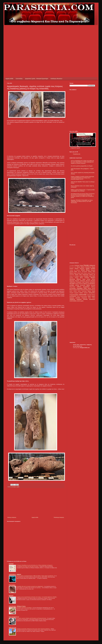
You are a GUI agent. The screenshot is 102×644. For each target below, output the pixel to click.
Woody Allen (74, 267)
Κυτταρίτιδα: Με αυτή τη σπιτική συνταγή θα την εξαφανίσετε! (30, 586)
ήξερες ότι (86, 284)
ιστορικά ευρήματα (74, 293)
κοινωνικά (83, 295)
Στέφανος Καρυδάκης (90, 282)
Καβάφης (71, 278)
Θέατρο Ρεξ (72, 276)
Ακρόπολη (82, 269)
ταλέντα (79, 301)
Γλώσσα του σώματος (75, 270)
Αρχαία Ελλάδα (90, 268)
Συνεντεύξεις (19, 79)
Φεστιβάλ (72, 284)
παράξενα (72, 299)
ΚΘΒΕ (94, 276)
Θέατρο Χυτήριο (79, 276)
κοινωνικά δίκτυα (91, 295)
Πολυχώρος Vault (80, 282)
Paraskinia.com (77, 154)
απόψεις (72, 285)
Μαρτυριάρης (12, 585)
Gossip (86, 265)
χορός (82, 301)
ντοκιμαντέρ (84, 298)
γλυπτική (93, 285)
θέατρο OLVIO (91, 288)
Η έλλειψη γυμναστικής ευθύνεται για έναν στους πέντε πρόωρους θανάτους (33, 629)
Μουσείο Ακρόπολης (80, 281)
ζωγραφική (80, 288)
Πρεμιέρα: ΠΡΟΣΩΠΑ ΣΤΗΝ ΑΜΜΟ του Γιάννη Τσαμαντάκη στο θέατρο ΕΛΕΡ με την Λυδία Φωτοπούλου (82, 201)
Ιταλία (90, 276)
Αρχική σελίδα (9, 79)
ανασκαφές (14, 487)
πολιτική (85, 299)
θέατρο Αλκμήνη (73, 290)
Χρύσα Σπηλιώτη (79, 284)
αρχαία (18, 487)
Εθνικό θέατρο (85, 270)
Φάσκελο (11, 596)
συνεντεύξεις (73, 301)
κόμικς (89, 296)
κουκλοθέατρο (73, 296)
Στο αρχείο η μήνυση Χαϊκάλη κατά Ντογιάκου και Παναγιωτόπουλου (32, 618)
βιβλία (88, 285)
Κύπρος (77, 278)
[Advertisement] (17, 42)
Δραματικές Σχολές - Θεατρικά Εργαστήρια (37, 79)
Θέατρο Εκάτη (80, 273)
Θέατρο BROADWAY (83, 272)
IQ (70, 267)
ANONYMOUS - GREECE (15, 575)
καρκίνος (86, 293)
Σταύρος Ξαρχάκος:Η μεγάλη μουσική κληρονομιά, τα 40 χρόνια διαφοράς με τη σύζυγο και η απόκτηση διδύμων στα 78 (83, 178)
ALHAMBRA (72, 266)
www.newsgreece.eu (14, 617)
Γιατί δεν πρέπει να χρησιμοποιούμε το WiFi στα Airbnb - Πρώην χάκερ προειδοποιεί (35, 576)
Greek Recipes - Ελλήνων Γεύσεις (17, 606)
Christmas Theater (79, 266)
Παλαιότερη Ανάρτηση (59, 517)
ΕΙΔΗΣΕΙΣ (11, 564)
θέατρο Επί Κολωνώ (90, 290)
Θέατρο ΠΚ (92, 275)
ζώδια (85, 288)
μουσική (78, 298)
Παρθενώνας (73, 282)
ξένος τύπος (92, 298)
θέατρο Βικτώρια (81, 290)
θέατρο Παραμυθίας (82, 291)
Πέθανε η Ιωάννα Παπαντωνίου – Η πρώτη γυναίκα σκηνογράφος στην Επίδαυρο (83, 190)
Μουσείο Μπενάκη (90, 281)
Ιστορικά (86, 276)
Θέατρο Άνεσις (73, 273)
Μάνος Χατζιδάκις (85, 278)
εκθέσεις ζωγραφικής (83, 287)
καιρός (81, 293)
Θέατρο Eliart (92, 272)
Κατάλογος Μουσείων (56, 79)
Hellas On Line (12, 628)
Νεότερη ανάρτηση (12, 517)
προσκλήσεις (92, 299)
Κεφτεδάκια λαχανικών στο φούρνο (24, 608)
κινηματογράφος (74, 295)
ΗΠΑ (76, 272)
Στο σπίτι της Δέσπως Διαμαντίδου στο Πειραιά (82, 166)
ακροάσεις (92, 284)
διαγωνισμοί (72, 287)
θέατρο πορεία (91, 291)
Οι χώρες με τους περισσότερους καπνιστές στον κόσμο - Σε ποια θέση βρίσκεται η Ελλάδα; (37, 597)
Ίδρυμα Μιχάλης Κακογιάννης (84, 267)
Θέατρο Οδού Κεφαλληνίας (82, 275)
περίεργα (79, 299)
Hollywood (92, 265)
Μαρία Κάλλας (86, 279)
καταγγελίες (92, 293)
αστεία (77, 285)
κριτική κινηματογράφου (82, 296)
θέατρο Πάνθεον (73, 291)
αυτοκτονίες (83, 285)
